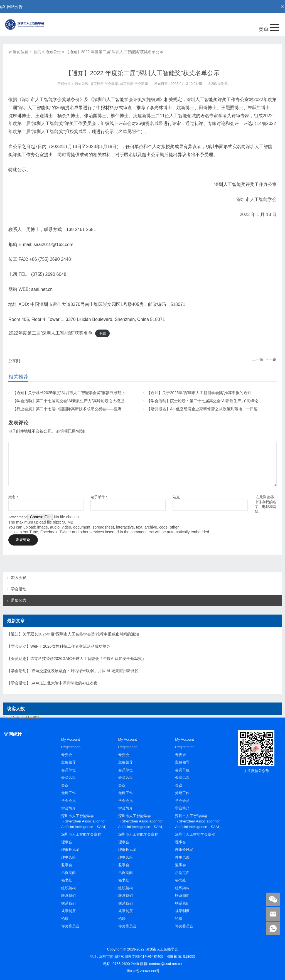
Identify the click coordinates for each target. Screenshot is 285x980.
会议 (65, 785)
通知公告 (53, 52)
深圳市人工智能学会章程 (81, 834)
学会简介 (68, 808)
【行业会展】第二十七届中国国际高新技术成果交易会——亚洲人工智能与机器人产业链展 (90, 409)
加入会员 (19, 578)
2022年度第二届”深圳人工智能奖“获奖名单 (50, 333)
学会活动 (19, 589)
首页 (37, 52)
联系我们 (68, 896)
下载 (102, 333)
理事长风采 (70, 850)
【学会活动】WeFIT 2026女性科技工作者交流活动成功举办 (59, 646)
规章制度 (68, 911)
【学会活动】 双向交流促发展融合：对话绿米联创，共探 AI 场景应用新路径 (73, 671)
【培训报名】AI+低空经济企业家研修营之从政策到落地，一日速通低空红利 (212, 409)
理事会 (67, 842)
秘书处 (67, 880)
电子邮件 (99, 497)
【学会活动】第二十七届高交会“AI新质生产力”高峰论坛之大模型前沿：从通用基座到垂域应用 (94, 401)
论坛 (65, 919)
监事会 (67, 865)
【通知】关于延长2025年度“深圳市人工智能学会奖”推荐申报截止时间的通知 (78, 393)
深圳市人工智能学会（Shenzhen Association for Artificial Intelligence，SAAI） (85, 821)
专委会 (67, 755)
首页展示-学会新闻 (134, 84)
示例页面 (68, 873)
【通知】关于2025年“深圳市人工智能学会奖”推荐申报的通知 (199, 393)
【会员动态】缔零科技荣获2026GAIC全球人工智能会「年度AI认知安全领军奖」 (76, 659)
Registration (71, 747)
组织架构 (68, 888)
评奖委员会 (70, 926)
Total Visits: (12, 717)
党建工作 (68, 793)
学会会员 (68, 801)
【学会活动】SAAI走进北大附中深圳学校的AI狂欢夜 (52, 683)
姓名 (13, 497)
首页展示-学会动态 (104, 84)
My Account (71, 739)
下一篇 (271, 359)
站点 (176, 497)
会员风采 (68, 778)
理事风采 (68, 857)
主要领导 (68, 762)
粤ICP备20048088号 (143, 971)
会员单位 (68, 770)
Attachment (18, 517)
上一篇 (258, 359)
